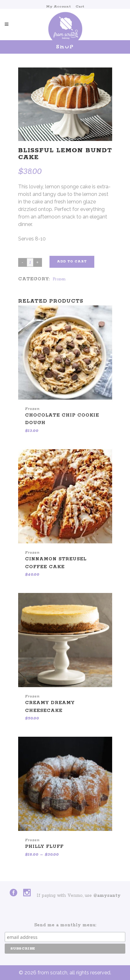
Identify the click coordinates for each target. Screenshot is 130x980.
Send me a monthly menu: (65, 925)
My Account (58, 6)
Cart (80, 6)
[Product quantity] (30, 262)
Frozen (59, 279)
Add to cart (72, 262)
